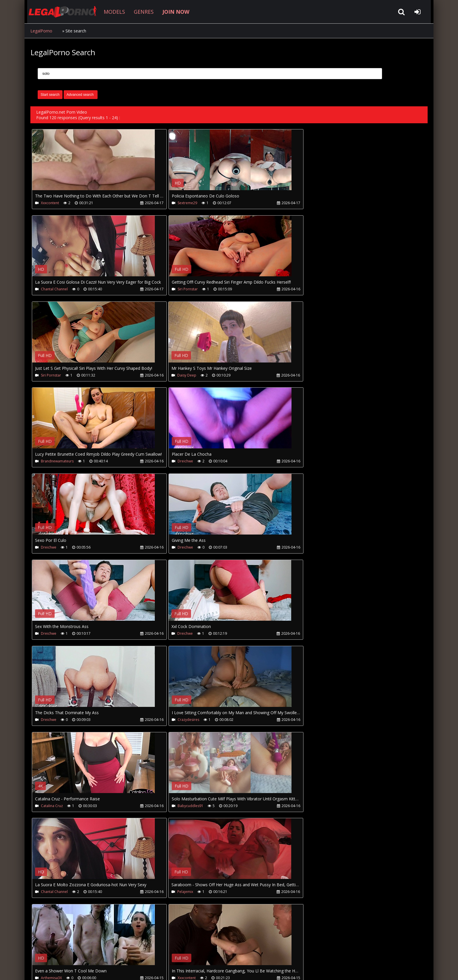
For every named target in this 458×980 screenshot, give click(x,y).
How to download (126, 952)
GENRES (142, 12)
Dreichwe (180, 375)
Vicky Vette (313, 720)
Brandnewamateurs (57, 375)
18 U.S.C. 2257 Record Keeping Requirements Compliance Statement (216, 970)
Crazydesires (183, 548)
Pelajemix (312, 634)
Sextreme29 (182, 203)
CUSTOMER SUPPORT (78, 952)
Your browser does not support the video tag (93, 164)
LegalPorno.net (63, 12)
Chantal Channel (317, 203)
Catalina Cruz (315, 548)
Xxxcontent (50, 203)
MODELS (113, 12)
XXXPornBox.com (196, 952)
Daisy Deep (313, 289)
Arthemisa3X (51, 720)
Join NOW (40, 952)
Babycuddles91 (54, 634)
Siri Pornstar (51, 289)
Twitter (163, 952)
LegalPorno (41, 31)
